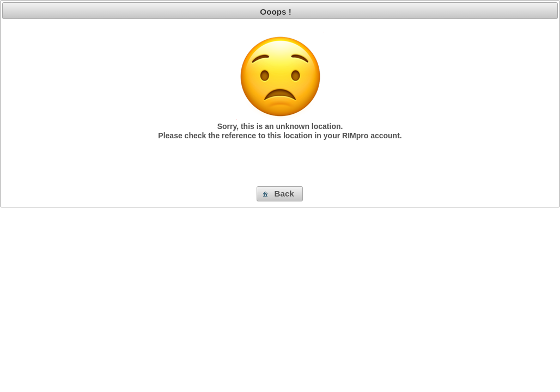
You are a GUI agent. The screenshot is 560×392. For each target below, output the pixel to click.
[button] (280, 194)
